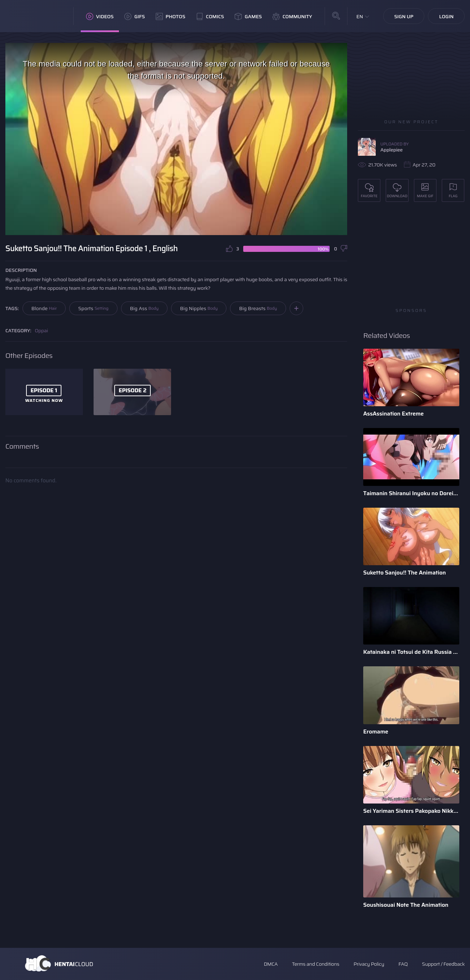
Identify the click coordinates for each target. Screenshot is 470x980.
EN (360, 16)
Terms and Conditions (315, 964)
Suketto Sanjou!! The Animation (404, 573)
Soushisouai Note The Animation (406, 905)
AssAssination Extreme (393, 414)
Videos (100, 16)
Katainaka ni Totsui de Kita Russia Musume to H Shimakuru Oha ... (411, 652)
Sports (93, 308)
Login (446, 16)
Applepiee (391, 150)
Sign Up (404, 16)
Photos (171, 16)
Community (292, 16)
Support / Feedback (443, 964)
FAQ (403, 964)
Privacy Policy (369, 964)
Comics (210, 16)
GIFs (135, 16)
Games (248, 16)
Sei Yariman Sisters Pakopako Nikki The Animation (411, 811)
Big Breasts (258, 308)
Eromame (376, 732)
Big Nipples (199, 308)
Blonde (44, 308)
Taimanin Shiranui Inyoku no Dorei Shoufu (411, 493)
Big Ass (144, 308)
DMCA (271, 964)
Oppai (42, 330)
